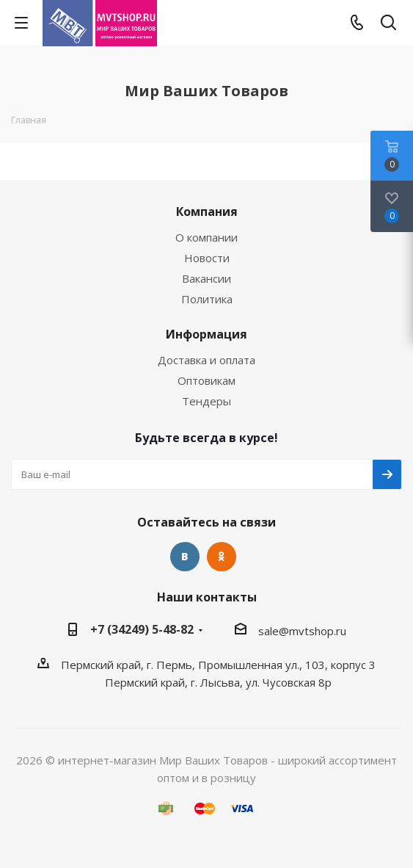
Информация (206, 334)
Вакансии (206, 278)
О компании (206, 237)
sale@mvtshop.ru (302, 631)
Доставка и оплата (206, 360)
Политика (207, 299)
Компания (207, 211)
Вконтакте (185, 557)
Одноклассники (222, 557)
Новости (207, 258)
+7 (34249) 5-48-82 (142, 629)
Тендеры (206, 401)
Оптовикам (206, 380)
